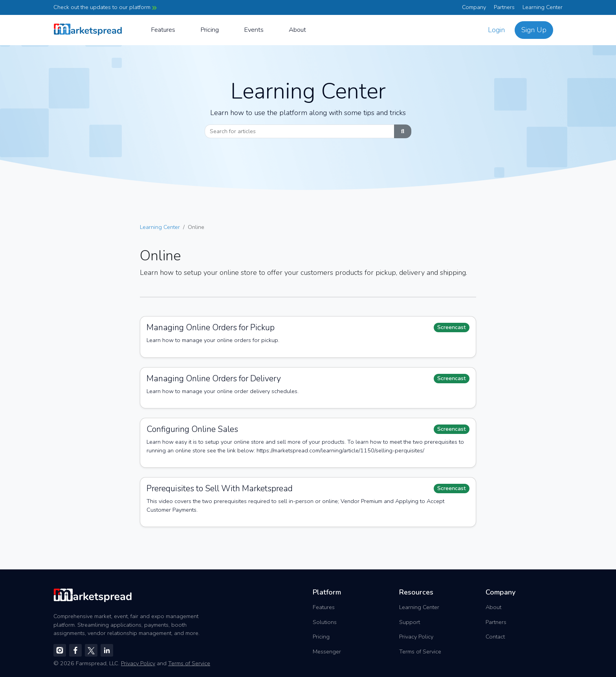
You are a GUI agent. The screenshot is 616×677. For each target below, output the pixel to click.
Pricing (210, 30)
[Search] (300, 132)
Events (254, 30)
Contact (495, 637)
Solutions (325, 622)
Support (410, 622)
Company (474, 7)
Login (496, 30)
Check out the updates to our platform (105, 7)
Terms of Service (420, 651)
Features (163, 30)
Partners (504, 7)
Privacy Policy (416, 637)
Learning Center (543, 7)
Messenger (327, 651)
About (297, 30)
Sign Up (534, 30)
